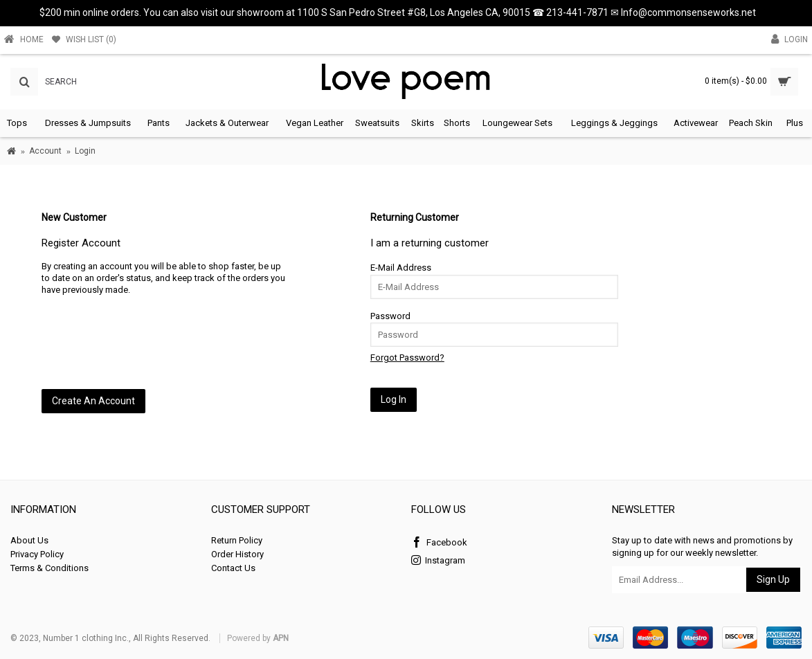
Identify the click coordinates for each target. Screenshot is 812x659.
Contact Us (233, 568)
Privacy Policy (37, 554)
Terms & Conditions (49, 568)
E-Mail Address (401, 268)
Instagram (438, 561)
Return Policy (237, 540)
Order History (237, 554)
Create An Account (93, 401)
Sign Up (773, 579)
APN (281, 638)
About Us (29, 540)
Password (390, 316)
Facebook (439, 543)
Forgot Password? (407, 358)
